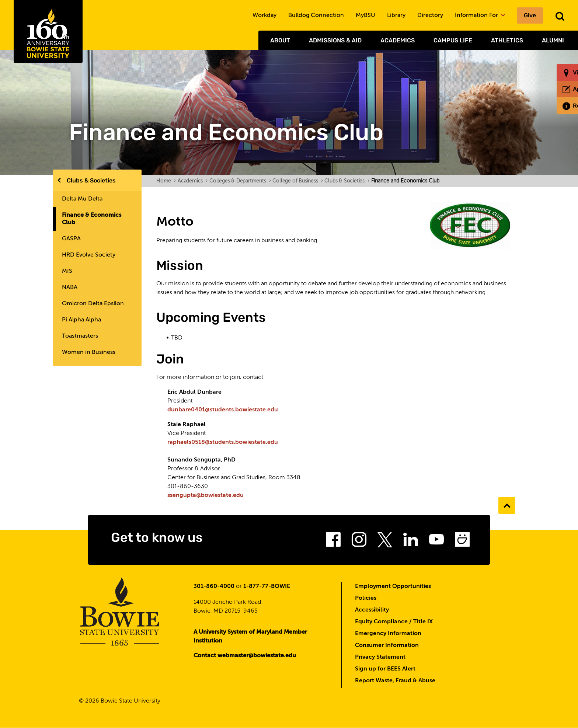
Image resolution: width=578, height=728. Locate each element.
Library (396, 15)
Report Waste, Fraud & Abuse (395, 681)
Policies (366, 598)
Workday (264, 15)
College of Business (297, 181)
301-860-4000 (214, 586)
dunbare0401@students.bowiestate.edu (223, 410)
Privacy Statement (380, 657)
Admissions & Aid (335, 40)
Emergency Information (388, 634)
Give (530, 15)
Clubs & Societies (91, 180)
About (280, 40)
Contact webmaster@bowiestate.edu (245, 656)
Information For (480, 15)
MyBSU (365, 15)
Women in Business (89, 352)
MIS (67, 271)
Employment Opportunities (393, 586)
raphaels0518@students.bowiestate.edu (223, 442)
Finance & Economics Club (92, 219)
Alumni (553, 40)
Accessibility (372, 610)
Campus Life (453, 40)
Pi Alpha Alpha (81, 320)
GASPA (71, 239)
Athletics (507, 40)
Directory (430, 15)
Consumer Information (387, 645)
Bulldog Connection (316, 15)
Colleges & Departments (240, 181)
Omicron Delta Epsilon (93, 304)
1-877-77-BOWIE (267, 586)
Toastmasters (80, 336)
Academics (398, 40)
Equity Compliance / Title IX (394, 622)
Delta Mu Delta (82, 199)
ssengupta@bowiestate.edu (206, 495)
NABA (70, 288)
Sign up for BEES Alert (385, 669)
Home (166, 181)
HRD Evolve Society (89, 255)
